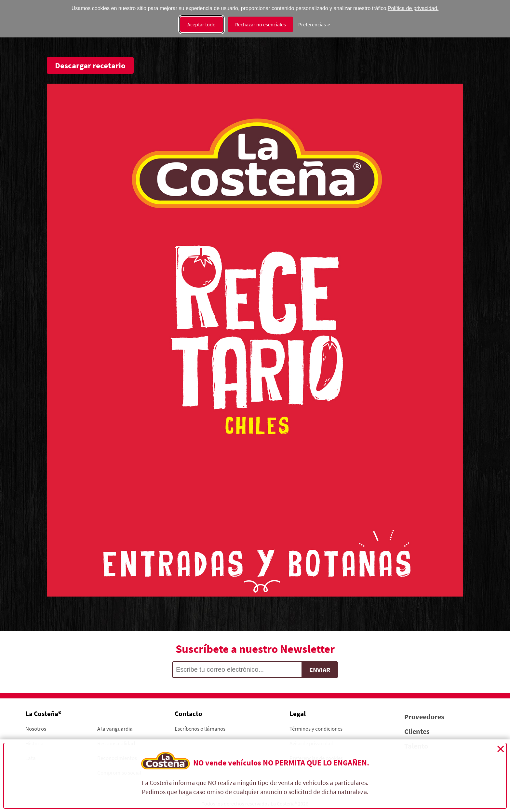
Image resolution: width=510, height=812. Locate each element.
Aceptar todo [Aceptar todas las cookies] (201, 24)
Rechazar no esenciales (261, 24)
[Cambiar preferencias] (314, 24)
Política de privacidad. (413, 8)
